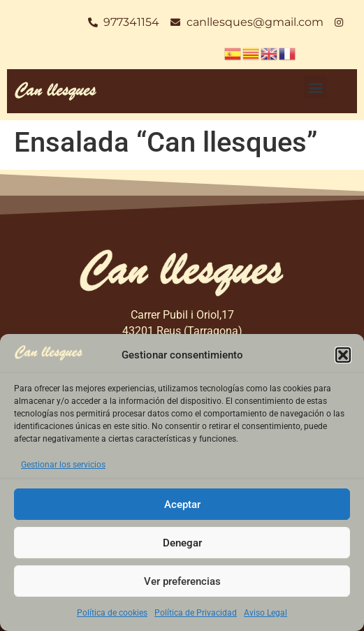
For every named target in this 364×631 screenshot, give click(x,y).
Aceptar (182, 505)
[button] (343, 355)
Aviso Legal (265, 613)
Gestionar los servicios (63, 465)
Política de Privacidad (196, 613)
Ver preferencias (182, 581)
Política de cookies (112, 613)
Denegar (182, 543)
